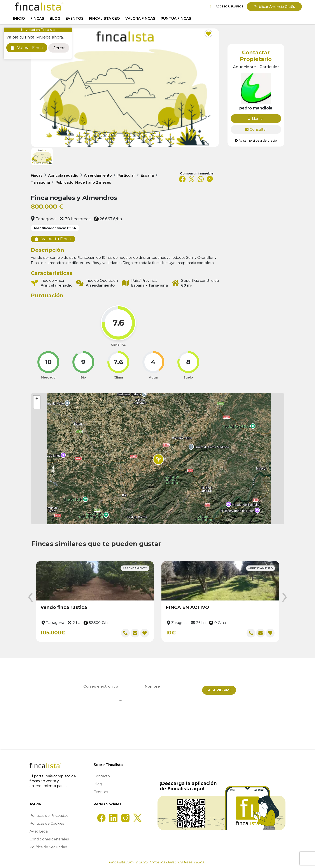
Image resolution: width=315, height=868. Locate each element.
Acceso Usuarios (227, 7)
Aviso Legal (39, 831)
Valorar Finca (27, 48)
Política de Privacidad (177, 696)
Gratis (274, 7)
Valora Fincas (140, 18)
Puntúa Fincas (176, 18)
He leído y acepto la (158, 696)
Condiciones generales (49, 839)
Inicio (19, 18)
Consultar (256, 129)
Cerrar (59, 48)
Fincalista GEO (104, 18)
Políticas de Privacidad (49, 816)
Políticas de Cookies (47, 823)
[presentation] (30, 597)
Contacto (102, 776)
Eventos (75, 18)
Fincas (37, 18)
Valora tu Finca (53, 239)
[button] (158, 459)
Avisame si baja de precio (256, 141)
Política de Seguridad (48, 847)
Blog (55, 18)
